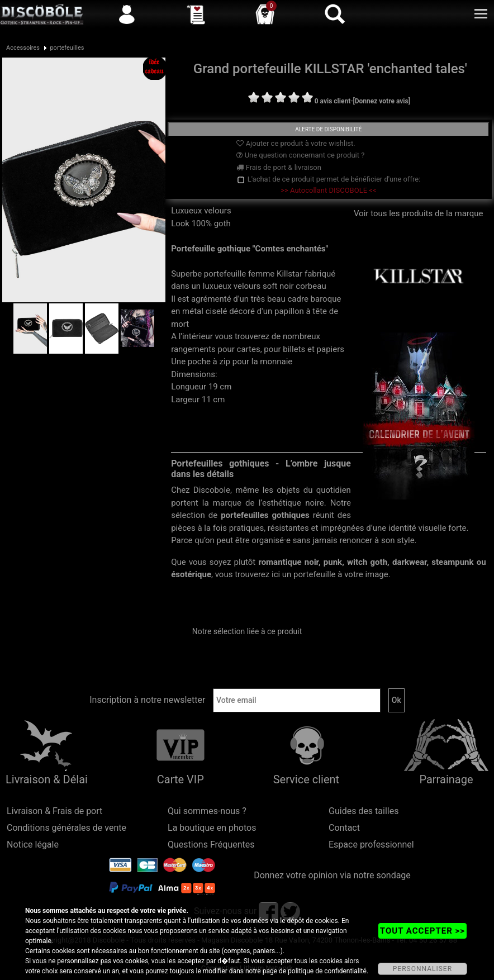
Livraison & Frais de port (54, 811)
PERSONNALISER (422, 969)
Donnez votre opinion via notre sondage (332, 875)
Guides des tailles (364, 811)
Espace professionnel (371, 845)
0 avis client (332, 101)
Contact (344, 828)
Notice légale (33, 845)
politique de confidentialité (327, 971)
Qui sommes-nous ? (207, 811)
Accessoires (23, 48)
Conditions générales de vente (66, 828)
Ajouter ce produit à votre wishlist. (296, 143)
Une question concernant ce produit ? (300, 155)
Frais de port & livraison (279, 167)
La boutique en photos (212, 828)
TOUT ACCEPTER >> (422, 931)
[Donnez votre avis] (381, 101)
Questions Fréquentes (211, 845)
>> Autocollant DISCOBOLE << (328, 190)
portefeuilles (67, 48)
